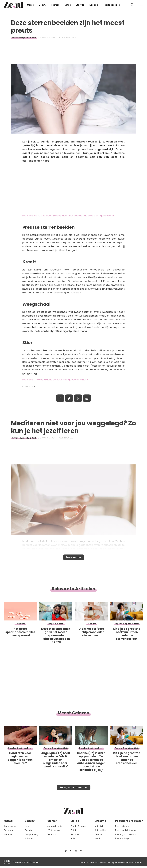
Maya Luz (69, 438)
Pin (78, 398)
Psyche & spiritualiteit (24, 38)
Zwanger (8, 830)
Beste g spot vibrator (126, 834)
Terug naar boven (71, 791)
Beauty (43, 5)
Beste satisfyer (123, 839)
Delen (60, 398)
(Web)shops (53, 830)
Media (98, 839)
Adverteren (105, 863)
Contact (139, 863)
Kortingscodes (112, 5)
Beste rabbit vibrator (126, 830)
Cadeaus (52, 834)
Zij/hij (73, 830)
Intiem (74, 839)
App (87, 398)
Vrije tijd (99, 826)
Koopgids (95, 5)
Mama (31, 5)
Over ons (94, 863)
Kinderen (8, 834)
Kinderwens (10, 826)
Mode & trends (54, 826)
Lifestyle (80, 5)
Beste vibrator (122, 826)
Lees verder (74, 558)
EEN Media (34, 862)
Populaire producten (129, 821)
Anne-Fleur (70, 38)
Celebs (98, 834)
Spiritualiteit (101, 830)
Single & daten (78, 826)
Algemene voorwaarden (122, 863)
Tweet (69, 398)
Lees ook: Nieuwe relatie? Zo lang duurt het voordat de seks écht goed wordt (68, 216)
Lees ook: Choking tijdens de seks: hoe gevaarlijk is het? (55, 380)
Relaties (75, 834)
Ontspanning (31, 834)
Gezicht (29, 830)
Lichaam (29, 839)
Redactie (84, 863)
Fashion (55, 5)
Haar (27, 826)
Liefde (68, 5)
